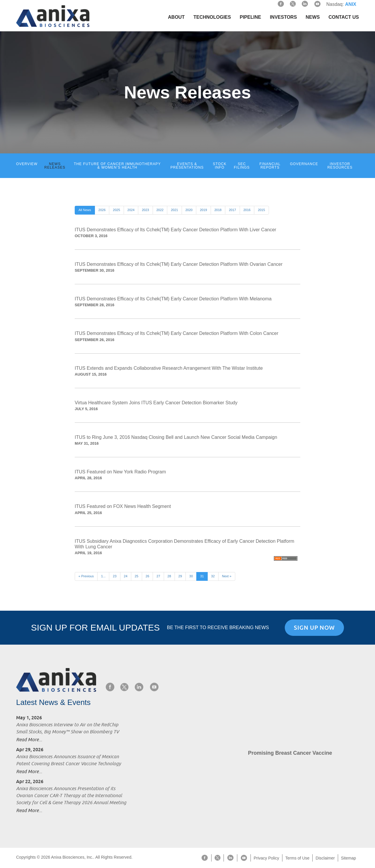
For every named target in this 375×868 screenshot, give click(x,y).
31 (202, 576)
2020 (189, 210)
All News (85, 210)
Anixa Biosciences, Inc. (72, 857)
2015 (261, 210)
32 (213, 576)
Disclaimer (325, 858)
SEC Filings (242, 166)
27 (158, 576)
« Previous (86, 576)
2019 (203, 210)
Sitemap (348, 858)
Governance (304, 164)
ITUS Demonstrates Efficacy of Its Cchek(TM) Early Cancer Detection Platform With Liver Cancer (175, 230)
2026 (102, 210)
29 (180, 576)
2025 (116, 210)
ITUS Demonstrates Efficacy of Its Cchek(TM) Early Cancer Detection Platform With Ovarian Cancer (179, 264)
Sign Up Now (314, 628)
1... (103, 576)
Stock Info (220, 166)
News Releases (55, 166)
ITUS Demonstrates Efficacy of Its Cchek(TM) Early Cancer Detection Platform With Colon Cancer (177, 333)
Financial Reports (270, 166)
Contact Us (344, 17)
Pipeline (250, 17)
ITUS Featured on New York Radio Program (120, 472)
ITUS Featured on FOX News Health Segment (123, 506)
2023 (145, 210)
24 (126, 576)
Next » (227, 576)
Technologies (212, 17)
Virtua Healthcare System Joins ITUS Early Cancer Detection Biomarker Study (156, 403)
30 (191, 576)
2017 (232, 210)
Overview (27, 164)
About (176, 17)
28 (169, 576)
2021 (174, 210)
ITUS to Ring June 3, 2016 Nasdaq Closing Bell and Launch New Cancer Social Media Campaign (176, 437)
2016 (247, 210)
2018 (218, 210)
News (313, 17)
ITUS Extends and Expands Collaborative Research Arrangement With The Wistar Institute (169, 368)
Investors (283, 17)
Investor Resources (340, 166)
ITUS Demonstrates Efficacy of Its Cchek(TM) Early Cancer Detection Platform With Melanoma (173, 299)
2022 (160, 210)
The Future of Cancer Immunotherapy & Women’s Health (117, 166)
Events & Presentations (187, 166)
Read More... (29, 740)
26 (147, 576)
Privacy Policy (266, 858)
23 (115, 576)
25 (137, 576)
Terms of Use (297, 858)
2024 (131, 210)
